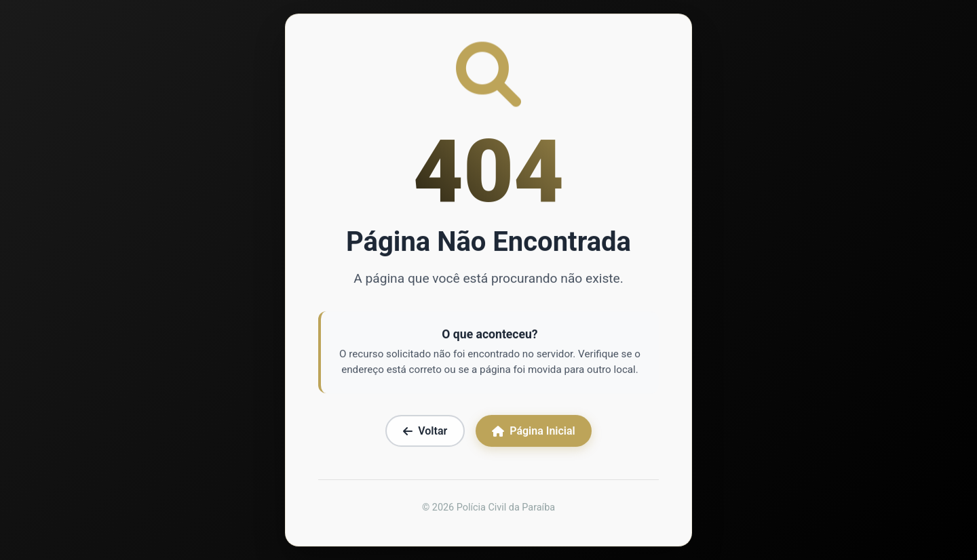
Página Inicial (533, 432)
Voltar (425, 432)
